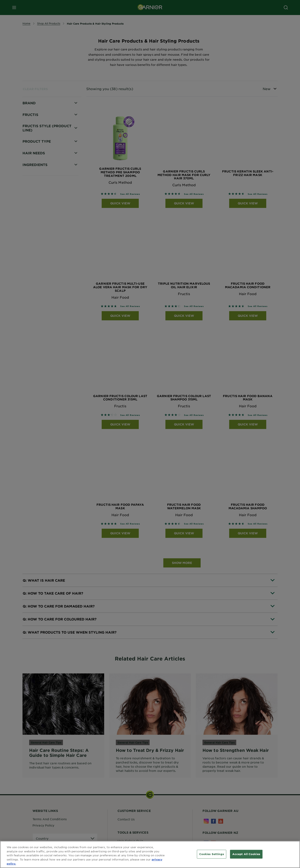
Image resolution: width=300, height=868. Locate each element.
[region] (150, 854)
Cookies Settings (212, 854)
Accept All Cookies (246, 854)
